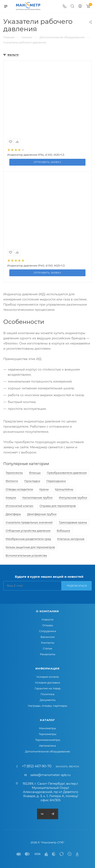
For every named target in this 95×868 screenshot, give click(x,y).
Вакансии (48, 637)
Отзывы (48, 625)
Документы (48, 700)
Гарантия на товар (48, 688)
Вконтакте (42, 814)
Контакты (48, 643)
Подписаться (77, 586)
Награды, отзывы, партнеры (47, 706)
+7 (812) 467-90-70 (37, 766)
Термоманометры (48, 740)
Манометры (47, 728)
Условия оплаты (48, 677)
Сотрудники (48, 631)
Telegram (53, 814)
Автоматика (47, 746)
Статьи (47, 648)
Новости (47, 619)
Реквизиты (48, 654)
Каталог (47, 720)
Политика (47, 694)
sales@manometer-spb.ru (51, 775)
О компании (47, 611)
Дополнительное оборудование (47, 751)
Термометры (47, 734)
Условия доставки (47, 683)
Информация (47, 668)
